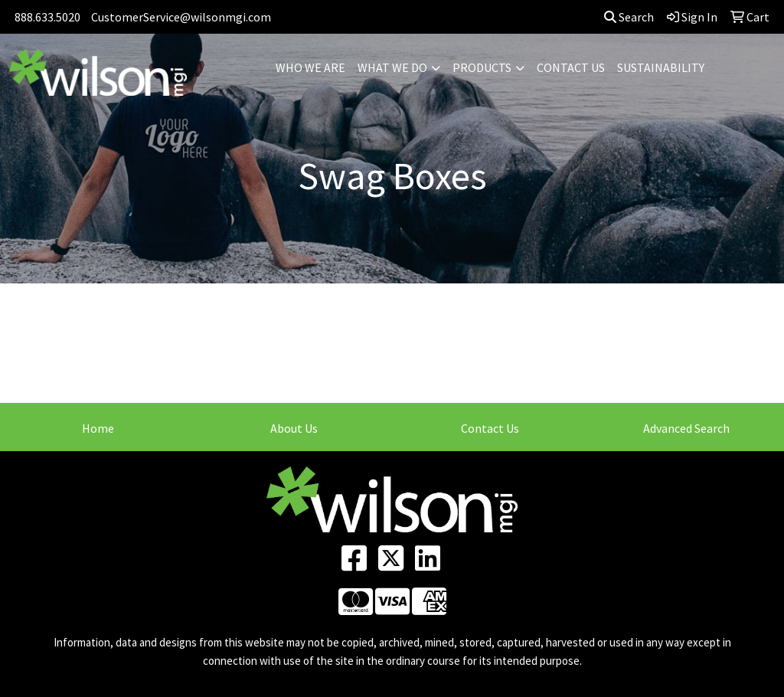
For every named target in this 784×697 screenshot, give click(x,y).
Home (98, 428)
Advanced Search (686, 428)
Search (629, 17)
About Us (294, 428)
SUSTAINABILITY (661, 67)
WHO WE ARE (310, 67)
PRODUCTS (482, 67)
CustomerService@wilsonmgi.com (181, 17)
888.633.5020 (47, 17)
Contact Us (490, 428)
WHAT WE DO (392, 67)
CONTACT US (571, 67)
